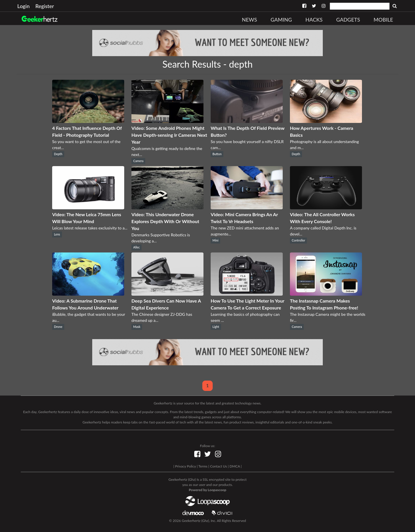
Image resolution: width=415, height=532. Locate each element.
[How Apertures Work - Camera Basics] (326, 121)
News (249, 20)
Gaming (281, 20)
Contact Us (218, 466)
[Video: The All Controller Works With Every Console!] (326, 207)
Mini (215, 240)
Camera (138, 161)
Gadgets (348, 20)
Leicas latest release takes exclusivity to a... (90, 228)
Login (23, 6)
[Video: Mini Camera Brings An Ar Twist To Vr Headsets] (247, 207)
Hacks (314, 20)
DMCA (235, 466)
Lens (57, 234)
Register (45, 6)
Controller (298, 240)
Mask (137, 327)
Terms (203, 466)
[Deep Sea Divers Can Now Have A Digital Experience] (167, 294)
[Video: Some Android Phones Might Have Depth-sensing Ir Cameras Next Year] (167, 121)
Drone (58, 327)
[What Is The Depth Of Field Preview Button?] (247, 121)
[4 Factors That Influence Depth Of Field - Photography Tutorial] (88, 121)
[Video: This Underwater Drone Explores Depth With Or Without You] (167, 207)
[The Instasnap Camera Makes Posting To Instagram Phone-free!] (326, 294)
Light (216, 327)
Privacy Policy (185, 466)
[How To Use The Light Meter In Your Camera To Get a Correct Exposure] (247, 294)
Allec (136, 247)
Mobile (383, 20)
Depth (58, 154)
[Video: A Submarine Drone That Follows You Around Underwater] (88, 294)
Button (217, 154)
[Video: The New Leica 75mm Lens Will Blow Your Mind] (88, 207)
